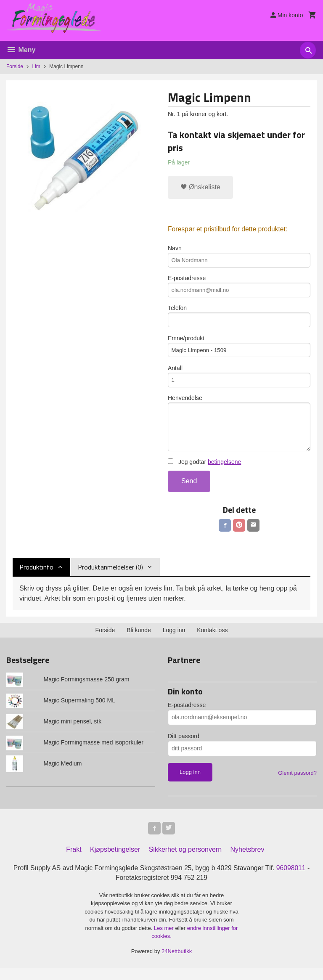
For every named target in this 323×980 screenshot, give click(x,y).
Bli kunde (139, 641)
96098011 (293, 880)
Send (189, 491)
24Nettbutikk (177, 963)
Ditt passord (184, 747)
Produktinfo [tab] (36, 577)
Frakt (74, 861)
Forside (15, 66)
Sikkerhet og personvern (185, 861)
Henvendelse (239, 431)
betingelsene (224, 471)
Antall (239, 381)
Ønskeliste (200, 187)
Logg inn (174, 641)
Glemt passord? (297, 783)
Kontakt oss (212, 641)
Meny (21, 50)
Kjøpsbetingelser (115, 861)
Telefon (239, 319)
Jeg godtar (204, 471)
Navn (239, 257)
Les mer (165, 940)
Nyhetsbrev (248, 861)
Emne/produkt (239, 350)
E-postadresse (239, 288)
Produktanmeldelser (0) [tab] (110, 577)
